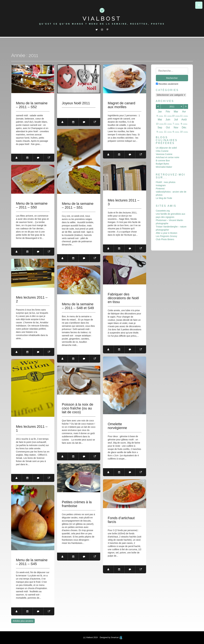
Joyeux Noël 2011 (76, 103)
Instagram (161, 185)
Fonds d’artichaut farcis (121, 520)
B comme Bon (163, 161)
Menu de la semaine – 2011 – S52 (32, 105)
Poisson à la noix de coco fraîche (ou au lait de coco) (78, 408)
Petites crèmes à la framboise (77, 504)
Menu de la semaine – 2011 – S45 (32, 562)
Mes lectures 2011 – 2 (32, 299)
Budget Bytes (162, 164)
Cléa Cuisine (162, 151)
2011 (172, 107)
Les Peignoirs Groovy (167, 236)
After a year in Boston (167, 233)
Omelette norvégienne (117, 426)
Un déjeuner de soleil (166, 148)
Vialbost (102, 18)
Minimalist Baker (164, 167)
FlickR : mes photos (166, 182)
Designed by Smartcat (111, 637)
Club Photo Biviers (165, 239)
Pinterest (160, 189)
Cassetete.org (163, 211)
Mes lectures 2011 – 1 (32, 429)
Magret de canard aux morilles (121, 105)
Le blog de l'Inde (164, 198)
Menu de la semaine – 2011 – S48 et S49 (78, 306)
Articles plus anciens (23, 621)
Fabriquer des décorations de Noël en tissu (123, 298)
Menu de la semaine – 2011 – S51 (78, 206)
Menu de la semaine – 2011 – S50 (32, 205)
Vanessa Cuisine (164, 154)
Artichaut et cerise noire (168, 157)
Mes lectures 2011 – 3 (124, 202)
